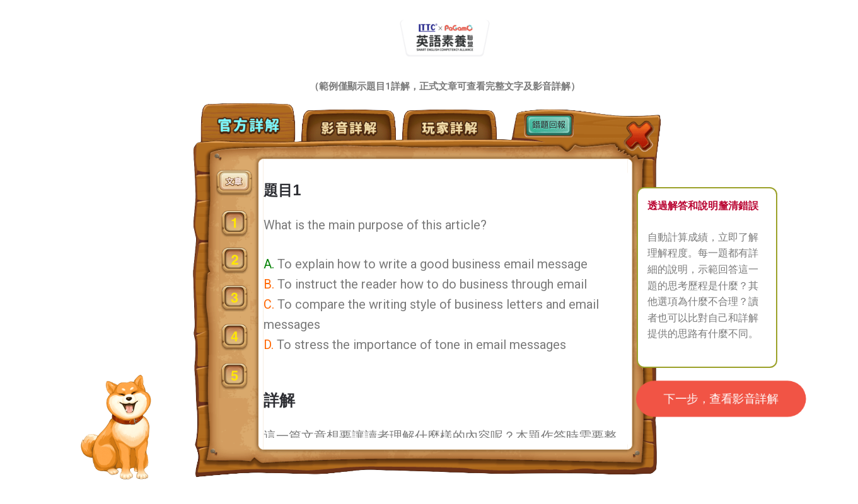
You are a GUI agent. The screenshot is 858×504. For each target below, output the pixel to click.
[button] (721, 399)
